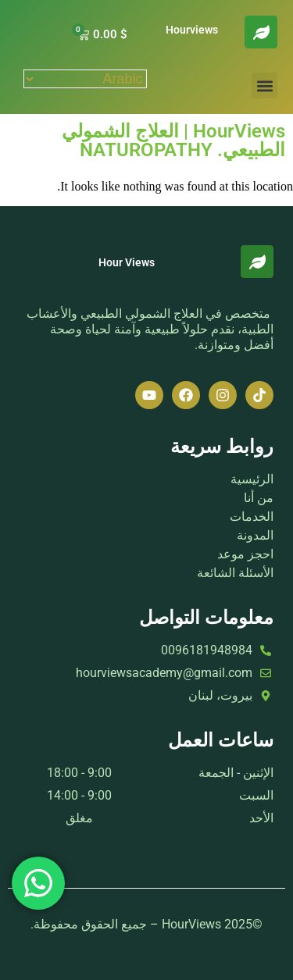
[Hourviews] (261, 32)
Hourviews (192, 30)
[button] (264, 86)
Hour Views (127, 262)
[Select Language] (85, 79)
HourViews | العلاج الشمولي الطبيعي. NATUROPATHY (173, 141)
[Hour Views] (257, 262)
